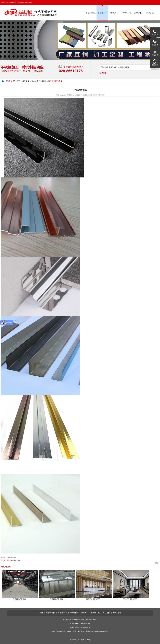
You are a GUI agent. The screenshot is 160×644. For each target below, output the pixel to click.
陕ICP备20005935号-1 (71, 620)
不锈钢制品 (91, 13)
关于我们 (138, 13)
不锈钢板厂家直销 (56, 599)
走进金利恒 (50, 613)
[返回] (156, 563)
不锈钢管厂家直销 (19, 599)
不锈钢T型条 (12, 557)
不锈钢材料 (103, 13)
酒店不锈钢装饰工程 (93, 599)
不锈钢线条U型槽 (14, 560)
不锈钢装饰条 (43, 81)
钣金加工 (114, 13)
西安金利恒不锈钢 (84, 639)
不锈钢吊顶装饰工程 (130, 599)
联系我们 (146, 3)
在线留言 (156, 3)
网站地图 (106, 613)
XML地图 (117, 613)
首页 (18, 81)
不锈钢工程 (126, 13)
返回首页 (136, 3)
